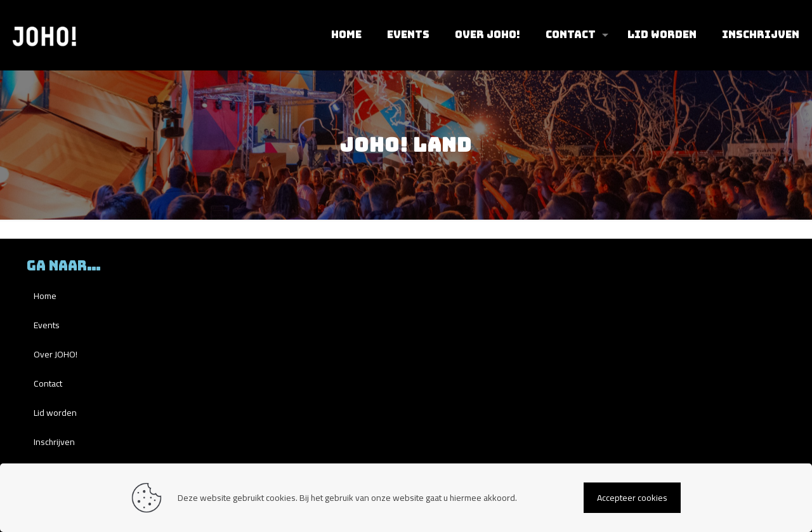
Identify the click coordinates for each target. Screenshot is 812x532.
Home (45, 296)
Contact (48, 383)
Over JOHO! (56, 354)
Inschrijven (54, 442)
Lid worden (55, 413)
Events (47, 325)
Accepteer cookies (632, 498)
